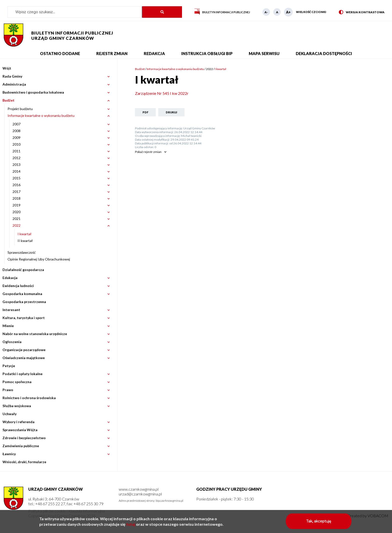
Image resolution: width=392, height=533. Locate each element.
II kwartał (25, 241)
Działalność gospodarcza (23, 270)
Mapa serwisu (264, 53)
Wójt (7, 68)
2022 (209, 69)
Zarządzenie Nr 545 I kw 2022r (162, 93)
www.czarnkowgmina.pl (139, 489)
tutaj (131, 526)
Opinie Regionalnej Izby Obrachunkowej (39, 259)
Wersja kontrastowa (362, 12)
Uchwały (9, 414)
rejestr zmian (148, 152)
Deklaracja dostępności (324, 53)
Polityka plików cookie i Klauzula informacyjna (66, 511)
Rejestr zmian (112, 53)
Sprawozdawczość (22, 252)
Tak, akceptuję (319, 523)
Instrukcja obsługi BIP (207, 53)
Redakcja (154, 53)
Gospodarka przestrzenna (24, 302)
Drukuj (171, 112)
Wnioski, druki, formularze (24, 462)
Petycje (9, 366)
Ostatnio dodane (60, 53)
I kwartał (24, 234)
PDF (145, 112)
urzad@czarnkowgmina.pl (140, 494)
